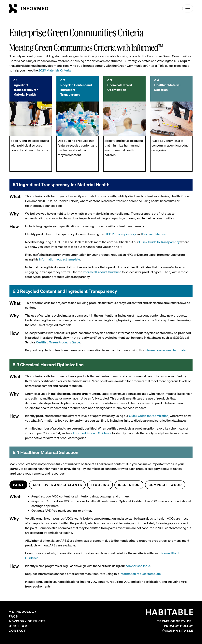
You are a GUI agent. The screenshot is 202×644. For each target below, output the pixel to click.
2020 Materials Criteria (55, 70)
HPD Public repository (120, 234)
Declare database (154, 234)
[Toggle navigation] (188, 8)
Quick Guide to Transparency (159, 242)
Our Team (18, 626)
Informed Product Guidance (102, 272)
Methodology (23, 612)
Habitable (183, 631)
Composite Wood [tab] (165, 485)
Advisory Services (27, 621)
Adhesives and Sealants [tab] (57, 485)
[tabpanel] (101, 543)
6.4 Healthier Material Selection (167, 85)
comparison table (138, 566)
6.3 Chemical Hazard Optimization (120, 85)
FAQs (13, 616)
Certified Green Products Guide (58, 342)
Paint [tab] (18, 485)
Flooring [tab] (100, 485)
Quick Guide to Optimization (149, 416)
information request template (60, 259)
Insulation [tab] (129, 485)
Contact (17, 631)
